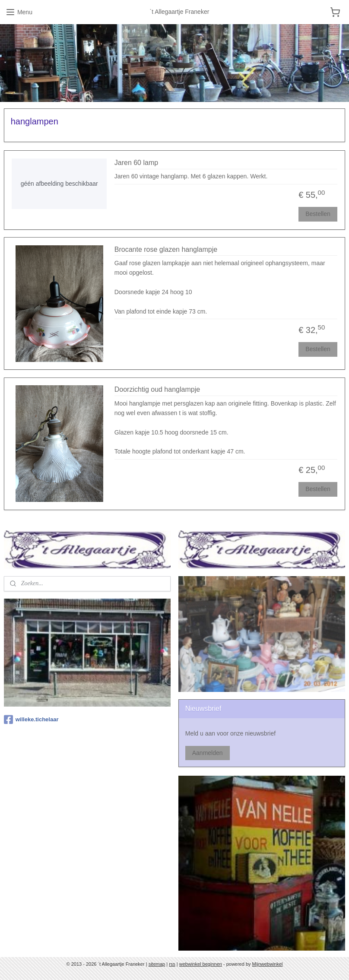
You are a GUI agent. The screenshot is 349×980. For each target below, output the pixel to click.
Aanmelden (208, 753)
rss (172, 964)
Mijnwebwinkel (268, 964)
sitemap (157, 964)
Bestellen (318, 214)
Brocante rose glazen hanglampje (166, 249)
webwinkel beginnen (201, 964)
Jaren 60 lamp (136, 163)
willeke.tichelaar (31, 720)
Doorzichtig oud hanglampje (157, 389)
